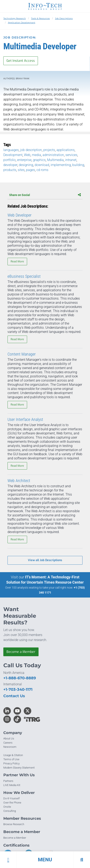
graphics (39, 160)
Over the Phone (12, 803)
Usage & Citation (13, 755)
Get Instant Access (21, 61)
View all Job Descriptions (45, 560)
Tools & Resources (40, 18)
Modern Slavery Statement (19, 768)
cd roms (42, 170)
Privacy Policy (11, 763)
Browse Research (14, 824)
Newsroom (10, 747)
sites (21, 170)
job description (31, 150)
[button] (45, 860)
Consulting (10, 811)
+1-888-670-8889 (20, 678)
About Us (9, 738)
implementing (61, 165)
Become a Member (21, 652)
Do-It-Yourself (11, 798)
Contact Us (14, 696)
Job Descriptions (64, 18)
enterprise (24, 160)
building (78, 165)
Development (13, 155)
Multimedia (55, 160)
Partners (8, 781)
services (71, 155)
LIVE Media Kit (12, 785)
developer (10, 165)
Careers (8, 743)
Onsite (7, 807)
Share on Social (45, 195)
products (10, 170)
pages (31, 170)
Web (27, 155)
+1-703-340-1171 (18, 689)
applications (66, 150)
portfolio (9, 160)
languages (11, 150)
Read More (17, 261)
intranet (71, 160)
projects (49, 150)
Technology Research (15, 18)
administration (53, 155)
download (42, 165)
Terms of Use (11, 759)
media (36, 155)
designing (26, 165)
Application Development (22, 23)
